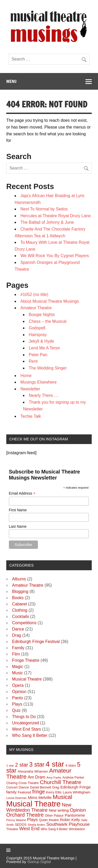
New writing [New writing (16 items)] (59, 810)
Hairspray (38, 335)
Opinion (19, 692)
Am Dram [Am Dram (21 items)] (36, 777)
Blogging (20, 591)
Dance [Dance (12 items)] (24, 787)
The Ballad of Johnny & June (47, 222)
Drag (17, 635)
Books (18, 598)
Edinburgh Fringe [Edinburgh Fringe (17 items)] (76, 787)
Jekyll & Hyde (41, 341)
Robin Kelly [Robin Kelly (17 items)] (70, 820)
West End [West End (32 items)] (29, 829)
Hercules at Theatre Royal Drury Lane (56, 216)
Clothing (20, 610)
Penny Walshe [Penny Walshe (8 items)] (16, 820)
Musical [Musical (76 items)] (62, 797)
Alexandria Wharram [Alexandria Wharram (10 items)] (33, 771)
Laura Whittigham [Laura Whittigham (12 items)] (77, 792)
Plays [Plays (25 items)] (33, 820)
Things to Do (24, 717)
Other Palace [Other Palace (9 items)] (54, 816)
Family (18, 648)
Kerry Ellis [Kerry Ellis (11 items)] (54, 792)
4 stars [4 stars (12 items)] (71, 765)
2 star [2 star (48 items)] (22, 765)
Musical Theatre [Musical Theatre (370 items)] (33, 804)
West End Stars (27, 729)
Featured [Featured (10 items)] (24, 792)
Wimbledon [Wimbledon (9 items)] (77, 829)
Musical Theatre (27, 679)
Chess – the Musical (48, 321)
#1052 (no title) (34, 295)
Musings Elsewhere (39, 382)
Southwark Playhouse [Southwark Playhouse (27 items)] (68, 824)
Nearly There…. (44, 395)
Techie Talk (31, 416)
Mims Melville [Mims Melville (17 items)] (40, 797)
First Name (18, 510)
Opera (18, 685)
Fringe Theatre (26, 660)
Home (26, 376)
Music (18, 673)
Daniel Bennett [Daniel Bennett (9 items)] (41, 787)
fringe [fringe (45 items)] (39, 792)
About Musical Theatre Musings (50, 301)
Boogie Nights (42, 315)
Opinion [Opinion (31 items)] (78, 810)
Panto (18, 698)
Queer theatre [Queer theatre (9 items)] (49, 820)
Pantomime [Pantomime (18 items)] (75, 815)
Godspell (37, 328)
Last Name (18, 526)
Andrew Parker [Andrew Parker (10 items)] (73, 777)
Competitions (24, 623)
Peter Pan (38, 355)
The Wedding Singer (48, 368)
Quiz (16, 710)
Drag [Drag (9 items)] (56, 787)
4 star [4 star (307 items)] (55, 764)
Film (16, 654)
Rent (33, 361)
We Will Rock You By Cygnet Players (55, 256)
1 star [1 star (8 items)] (10, 765)
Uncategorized (25, 723)
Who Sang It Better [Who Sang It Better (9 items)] (54, 829)
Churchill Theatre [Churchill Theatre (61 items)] (60, 782)
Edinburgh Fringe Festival (36, 642)
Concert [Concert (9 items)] (12, 787)
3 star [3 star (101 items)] (37, 764)
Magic (18, 667)
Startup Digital (39, 862)
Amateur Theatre (36, 308)
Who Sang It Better (30, 735)
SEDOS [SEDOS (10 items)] (21, 825)
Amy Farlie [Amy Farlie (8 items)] (54, 777)
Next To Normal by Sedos (44, 209)
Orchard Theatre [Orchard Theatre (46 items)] (25, 815)
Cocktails (21, 617)
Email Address (22, 493)
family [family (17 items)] (11, 792)
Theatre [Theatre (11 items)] (12, 829)
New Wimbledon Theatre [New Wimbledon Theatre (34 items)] (39, 807)
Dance (18, 629)
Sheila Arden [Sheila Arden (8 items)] (36, 825)
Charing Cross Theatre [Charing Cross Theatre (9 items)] (22, 783)
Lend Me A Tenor (44, 348)
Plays (17, 704)
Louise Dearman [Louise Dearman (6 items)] (16, 798)
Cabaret (19, 604)
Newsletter (30, 389)
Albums (19, 579)
